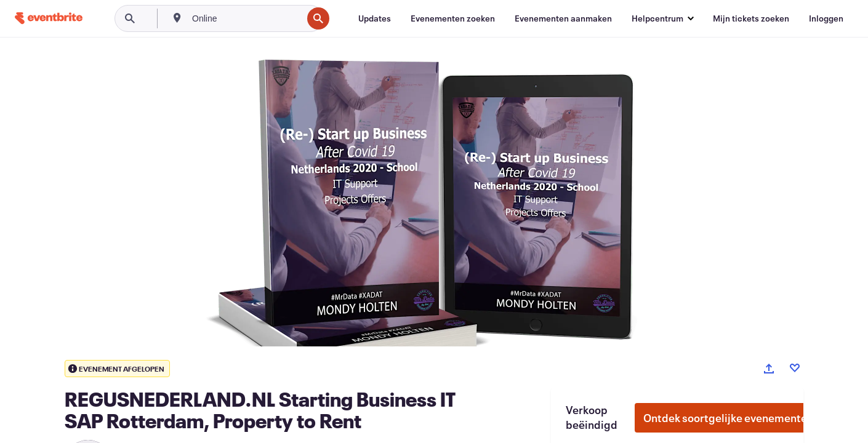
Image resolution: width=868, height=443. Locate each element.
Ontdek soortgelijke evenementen (728, 418)
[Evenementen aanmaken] (563, 18)
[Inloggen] (826, 18)
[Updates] (375, 18)
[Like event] (795, 368)
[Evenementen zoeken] (453, 18)
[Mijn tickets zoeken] (751, 18)
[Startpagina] (49, 18)
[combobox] (246, 18)
